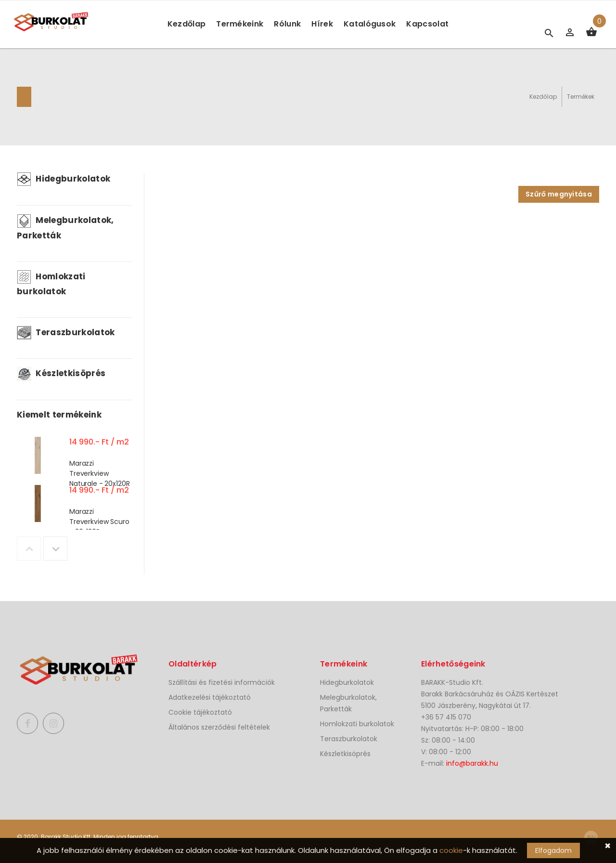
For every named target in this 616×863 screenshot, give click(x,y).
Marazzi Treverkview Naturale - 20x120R (99, 473)
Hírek (322, 24)
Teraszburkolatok (66, 332)
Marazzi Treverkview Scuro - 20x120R (99, 522)
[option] (75, 458)
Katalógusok (370, 24)
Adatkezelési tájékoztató (210, 697)
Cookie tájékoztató (200, 712)
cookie (451, 850)
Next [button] (55, 549)
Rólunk (287, 24)
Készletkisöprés (61, 373)
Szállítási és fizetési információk (222, 682)
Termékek (581, 97)
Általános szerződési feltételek (219, 727)
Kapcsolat (427, 24)
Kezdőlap (187, 24)
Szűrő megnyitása (559, 194)
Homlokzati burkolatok (357, 724)
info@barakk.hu (472, 763)
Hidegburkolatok (64, 179)
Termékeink (240, 24)
